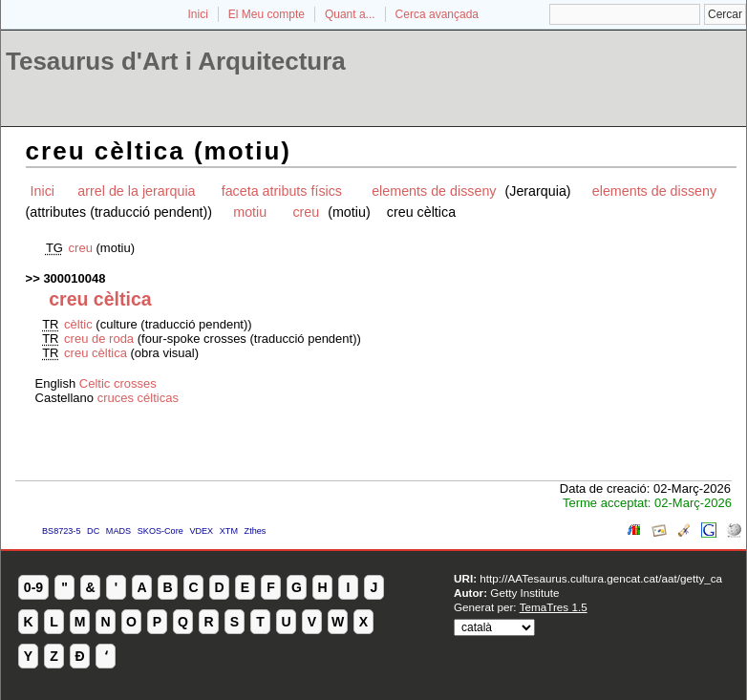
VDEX (201, 531)
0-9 (33, 587)
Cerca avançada (437, 14)
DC (93, 531)
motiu (250, 212)
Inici (198, 14)
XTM (229, 531)
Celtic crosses (118, 383)
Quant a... (350, 14)
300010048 (74, 278)
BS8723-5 (61, 531)
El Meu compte (267, 14)
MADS (118, 531)
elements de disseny (436, 191)
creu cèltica (97, 353)
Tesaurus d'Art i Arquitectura (176, 61)
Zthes (256, 531)
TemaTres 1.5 (554, 607)
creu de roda (99, 339)
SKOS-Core (160, 531)
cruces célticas (138, 398)
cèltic (80, 324)
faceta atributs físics (284, 191)
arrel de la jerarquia (136, 191)
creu (308, 212)
